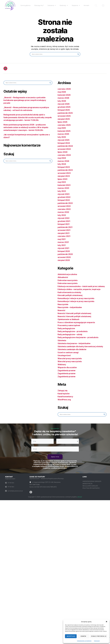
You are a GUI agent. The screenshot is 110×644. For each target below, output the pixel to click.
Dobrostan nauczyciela (67, 280)
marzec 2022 (63, 212)
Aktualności (63, 277)
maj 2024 (62, 158)
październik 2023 (65, 170)
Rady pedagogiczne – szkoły (70, 334)
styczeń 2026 (64, 104)
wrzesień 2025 (64, 116)
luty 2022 (62, 215)
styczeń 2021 (63, 248)
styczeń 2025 (64, 140)
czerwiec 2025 (64, 125)
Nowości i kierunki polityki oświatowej (74, 313)
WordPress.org (64, 400)
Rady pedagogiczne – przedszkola (73, 331)
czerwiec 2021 (64, 236)
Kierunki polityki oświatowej (70, 295)
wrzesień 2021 (64, 230)
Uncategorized (64, 355)
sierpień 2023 (64, 176)
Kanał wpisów (64, 394)
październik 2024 (65, 146)
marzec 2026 (63, 98)
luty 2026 (62, 101)
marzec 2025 (63, 134)
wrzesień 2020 (64, 257)
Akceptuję (71, 636)
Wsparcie (76, 5)
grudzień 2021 (64, 221)
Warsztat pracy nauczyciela (70, 358)
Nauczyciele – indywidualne (70, 307)
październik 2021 (65, 227)
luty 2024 (62, 164)
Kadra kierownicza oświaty (69, 292)
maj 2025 (62, 128)
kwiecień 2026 (64, 95)
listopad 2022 (64, 200)
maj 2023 (62, 182)
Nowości (61, 310)
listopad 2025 (64, 110)
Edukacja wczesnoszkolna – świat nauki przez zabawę (81, 286)
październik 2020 (65, 254)
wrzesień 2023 (64, 173)
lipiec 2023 (62, 179)
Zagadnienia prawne (67, 371)
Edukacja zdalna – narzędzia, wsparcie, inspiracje (79, 289)
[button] (107, 622)
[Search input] (54, 54)
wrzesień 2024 (64, 149)
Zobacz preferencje (99, 636)
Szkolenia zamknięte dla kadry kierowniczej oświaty (80, 346)
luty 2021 (62, 245)
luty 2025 (62, 137)
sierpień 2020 (64, 260)
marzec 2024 (63, 161)
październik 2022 (65, 203)
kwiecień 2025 (64, 131)
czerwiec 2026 (64, 89)
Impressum (97, 641)
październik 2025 (65, 113)
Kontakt (86, 5)
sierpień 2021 (64, 233)
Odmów (83, 636)
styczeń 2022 (64, 218)
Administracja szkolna (67, 274)
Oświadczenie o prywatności (84, 641)
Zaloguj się (63, 391)
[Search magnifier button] (78, 54)
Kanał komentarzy (65, 397)
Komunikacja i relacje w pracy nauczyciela (76, 298)
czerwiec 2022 (64, 209)
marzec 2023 (63, 188)
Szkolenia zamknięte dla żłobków (72, 349)
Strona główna (25, 5)
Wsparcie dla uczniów (67, 367)
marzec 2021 (63, 242)
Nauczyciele (63, 304)
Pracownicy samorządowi (69, 325)
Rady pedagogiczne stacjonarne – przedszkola (78, 337)
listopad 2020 (64, 251)
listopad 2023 (64, 167)
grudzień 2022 (64, 197)
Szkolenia (52, 5)
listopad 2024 (64, 143)
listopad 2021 (64, 224)
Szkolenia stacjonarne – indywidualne (74, 343)
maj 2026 (62, 92)
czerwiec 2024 (64, 155)
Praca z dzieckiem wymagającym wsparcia (76, 322)
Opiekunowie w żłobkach (68, 319)
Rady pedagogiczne (66, 328)
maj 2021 (62, 239)
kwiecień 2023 (64, 185)
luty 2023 (62, 191)
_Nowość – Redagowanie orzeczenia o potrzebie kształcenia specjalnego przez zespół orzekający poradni (25, 100)
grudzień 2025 (64, 107)
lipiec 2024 (63, 152)
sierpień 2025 (64, 119)
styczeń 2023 (64, 194)
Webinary (64, 5)
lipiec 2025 (62, 122)
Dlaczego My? (39, 5)
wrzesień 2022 (64, 206)
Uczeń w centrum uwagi (68, 352)
